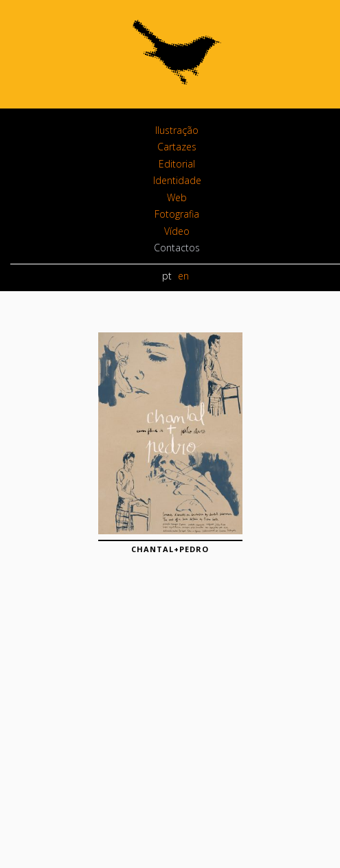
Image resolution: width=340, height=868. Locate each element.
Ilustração (177, 130)
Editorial (177, 164)
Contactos (177, 248)
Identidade (177, 180)
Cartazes (177, 147)
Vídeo (177, 231)
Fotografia (177, 214)
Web (177, 197)
